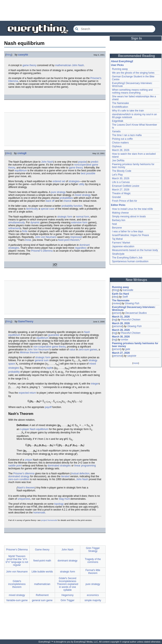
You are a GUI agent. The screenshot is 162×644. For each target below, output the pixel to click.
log (114, 320)
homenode (39, 513)
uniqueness (24, 499)
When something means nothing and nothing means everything (132, 91)
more (136, 363)
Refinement (42, 595)
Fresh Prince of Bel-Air (125, 201)
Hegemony (67, 595)
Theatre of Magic (121, 193)
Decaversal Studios (136, 313)
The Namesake (120, 103)
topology (59, 504)
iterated (65, 476)
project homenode (49, 520)
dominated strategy (19, 476)
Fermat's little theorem (93, 572)
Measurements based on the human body (135, 250)
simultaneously (16, 222)
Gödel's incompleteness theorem (17, 584)
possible (91, 173)
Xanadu (116, 131)
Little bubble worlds (42, 572)
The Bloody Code (122, 171)
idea (8, 153)
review (116, 303)
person (117, 313)
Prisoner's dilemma (24, 473)
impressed (76, 237)
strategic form (65, 217)
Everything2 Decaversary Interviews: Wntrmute (134, 309)
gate (128, 349)
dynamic (35, 222)
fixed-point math (42, 561)
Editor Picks (118, 205)
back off (50, 201)
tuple (49, 368)
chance (67, 201)
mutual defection (80, 473)
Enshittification (120, 107)
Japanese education (123, 246)
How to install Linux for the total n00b (132, 209)
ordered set (59, 181)
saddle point (15, 466)
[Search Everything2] (114, 29)
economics (93, 595)
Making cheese (120, 213)
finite (25, 231)
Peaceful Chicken (131, 320)
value (72, 350)
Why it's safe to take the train (128, 111)
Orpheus (117, 146)
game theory (30, 65)
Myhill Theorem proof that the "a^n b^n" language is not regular (17, 561)
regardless (81, 248)
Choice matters (120, 143)
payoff (48, 407)
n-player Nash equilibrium (34, 429)
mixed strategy (83, 195)
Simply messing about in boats (129, 216)
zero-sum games (88, 350)
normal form (83, 217)
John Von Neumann (38, 350)
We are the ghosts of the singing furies (133, 73)
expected (24, 393)
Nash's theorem (26, 488)
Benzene (117, 228)
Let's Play (117, 175)
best (83, 173)
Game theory (42, 550)
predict (95, 162)
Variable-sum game (17, 600)
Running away (120, 69)
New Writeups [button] (137, 280)
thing (9, 55)
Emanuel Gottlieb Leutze (126, 186)
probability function (72, 206)
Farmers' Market (121, 243)
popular (82, 162)
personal (118, 326)
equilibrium (21, 171)
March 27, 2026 (121, 190)
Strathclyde (118, 254)
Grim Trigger (68, 600)
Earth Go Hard (120, 294)
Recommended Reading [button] (136, 56)
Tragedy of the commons (93, 561)
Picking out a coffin (122, 139)
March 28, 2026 (121, 150)
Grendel (116, 197)
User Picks (117, 65)
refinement (14, 228)
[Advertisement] (81, 10)
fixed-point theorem (69, 240)
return (33, 393)
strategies (74, 181)
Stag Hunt (64, 499)
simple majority (93, 600)
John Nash (78, 65)
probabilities (66, 198)
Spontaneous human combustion (130, 261)
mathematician (63, 65)
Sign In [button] (136, 38)
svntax (125, 340)
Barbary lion (119, 220)
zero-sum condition (19, 479)
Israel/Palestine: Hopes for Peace (130, 235)
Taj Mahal (117, 239)
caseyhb (23, 55)
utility (82, 184)
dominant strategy (68, 561)
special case (48, 209)
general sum (42, 360)
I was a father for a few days (128, 231)
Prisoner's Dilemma (42, 251)
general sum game (42, 600)
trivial (28, 240)
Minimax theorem (29, 352)
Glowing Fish (132, 303)
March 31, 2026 (121, 317)
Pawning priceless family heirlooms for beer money (135, 345)
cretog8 (22, 153)
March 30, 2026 (121, 178)
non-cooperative (42, 347)
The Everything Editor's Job (127, 258)
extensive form (79, 222)
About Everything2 (122, 61)
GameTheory (26, 321)
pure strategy (58, 192)
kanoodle (128, 290)
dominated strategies (59, 466)
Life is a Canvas (121, 182)
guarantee (54, 335)
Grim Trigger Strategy (93, 550)
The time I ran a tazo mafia (127, 135)
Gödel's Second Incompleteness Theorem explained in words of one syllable (68, 584)
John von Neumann (46, 237)
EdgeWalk (118, 121)
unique (28, 460)
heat (114, 224)
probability (14, 372)
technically (32, 209)
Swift (125, 297)
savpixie (132, 356)
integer (95, 384)
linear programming (85, 466)
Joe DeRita (118, 161)
